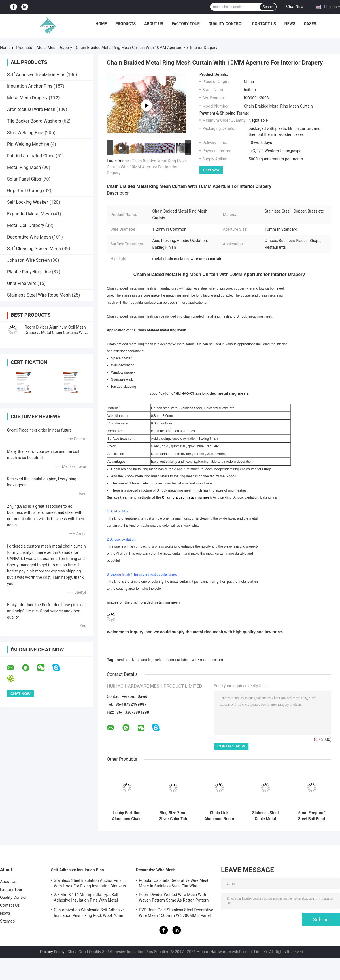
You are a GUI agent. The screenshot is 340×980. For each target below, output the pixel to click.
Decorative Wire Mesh (29, 237)
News (290, 24)
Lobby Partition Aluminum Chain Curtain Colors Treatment (127, 816)
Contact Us (264, 24)
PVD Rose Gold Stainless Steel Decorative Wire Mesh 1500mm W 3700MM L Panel (176, 913)
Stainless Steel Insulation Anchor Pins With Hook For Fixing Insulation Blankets (90, 883)
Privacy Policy (52, 952)
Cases (310, 24)
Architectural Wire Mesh (31, 109)
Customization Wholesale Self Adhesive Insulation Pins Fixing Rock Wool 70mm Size (89, 913)
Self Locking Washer (28, 202)
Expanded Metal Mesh (29, 214)
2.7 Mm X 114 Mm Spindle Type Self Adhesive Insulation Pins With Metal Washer (86, 898)
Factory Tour (186, 24)
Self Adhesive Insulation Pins (36, 75)
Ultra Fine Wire (22, 283)
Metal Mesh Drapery (54, 48)
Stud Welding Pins (25, 133)
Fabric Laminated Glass (31, 156)
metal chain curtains (172, 660)
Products (126, 24)
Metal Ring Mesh (24, 167)
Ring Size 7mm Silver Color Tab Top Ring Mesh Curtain (173, 816)
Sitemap (7, 921)
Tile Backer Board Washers (34, 121)
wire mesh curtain (207, 660)
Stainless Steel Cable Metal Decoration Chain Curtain (265, 816)
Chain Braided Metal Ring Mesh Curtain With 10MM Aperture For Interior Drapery (147, 167)
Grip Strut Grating (25, 191)
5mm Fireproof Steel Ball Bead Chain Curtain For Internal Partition (312, 816)
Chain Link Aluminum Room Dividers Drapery (219, 816)
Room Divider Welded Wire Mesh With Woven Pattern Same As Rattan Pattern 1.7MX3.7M (174, 898)
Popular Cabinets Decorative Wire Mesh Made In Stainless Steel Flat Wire (174, 883)
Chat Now (295, 7)
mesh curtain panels (133, 660)
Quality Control (226, 24)
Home (101, 24)
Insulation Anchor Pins (30, 86)
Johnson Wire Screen (28, 260)
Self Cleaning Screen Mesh (34, 249)
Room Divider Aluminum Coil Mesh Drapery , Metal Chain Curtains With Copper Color (56, 333)
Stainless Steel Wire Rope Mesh (39, 295)
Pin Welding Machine (28, 144)
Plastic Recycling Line (29, 272)
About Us (154, 24)
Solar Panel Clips (24, 179)
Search (268, 7)
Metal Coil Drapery (25, 225)
